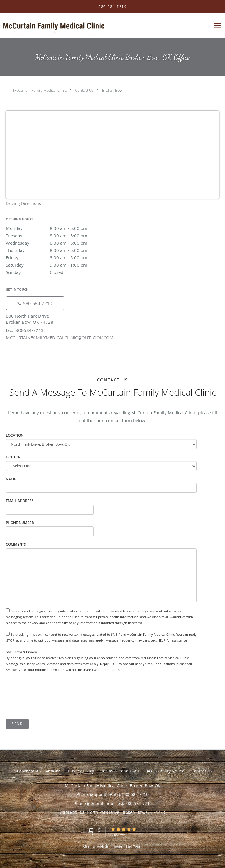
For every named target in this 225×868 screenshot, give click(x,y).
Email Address (20, 501)
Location (15, 435)
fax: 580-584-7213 (25, 330)
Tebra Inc (52, 771)
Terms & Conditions (120, 771)
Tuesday (57, 236)
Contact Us (84, 90)
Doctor (13, 457)
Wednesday (57, 243)
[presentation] (50, 696)
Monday (57, 228)
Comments (16, 544)
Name (11, 479)
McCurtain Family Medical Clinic (40, 90)
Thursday (57, 250)
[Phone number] (35, 303)
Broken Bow (112, 90)
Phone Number (20, 523)
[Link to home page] (72, 26)
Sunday (57, 272)
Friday (57, 257)
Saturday (57, 265)
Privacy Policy (81, 771)
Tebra (138, 847)
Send (17, 724)
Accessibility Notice (165, 771)
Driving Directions (23, 203)
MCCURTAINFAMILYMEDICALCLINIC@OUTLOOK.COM (60, 337)
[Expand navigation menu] (217, 26)
